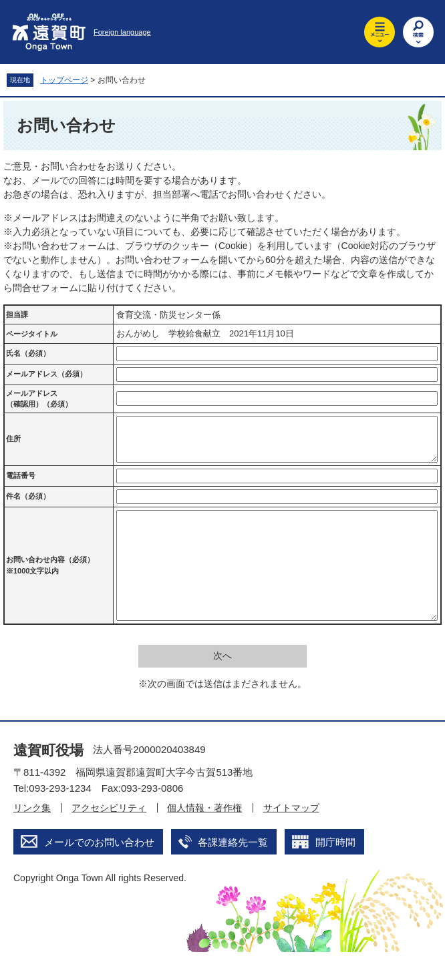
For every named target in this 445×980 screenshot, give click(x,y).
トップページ (64, 80)
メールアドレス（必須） (46, 374)
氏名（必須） (28, 353)
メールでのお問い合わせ (99, 870)
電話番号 (21, 483)
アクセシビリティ (109, 836)
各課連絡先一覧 (233, 870)
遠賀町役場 (48, 778)
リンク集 (32, 836)
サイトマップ (291, 836)
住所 (13, 443)
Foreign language (122, 32)
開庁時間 (335, 870)
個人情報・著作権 (204, 836)
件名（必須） (28, 504)
